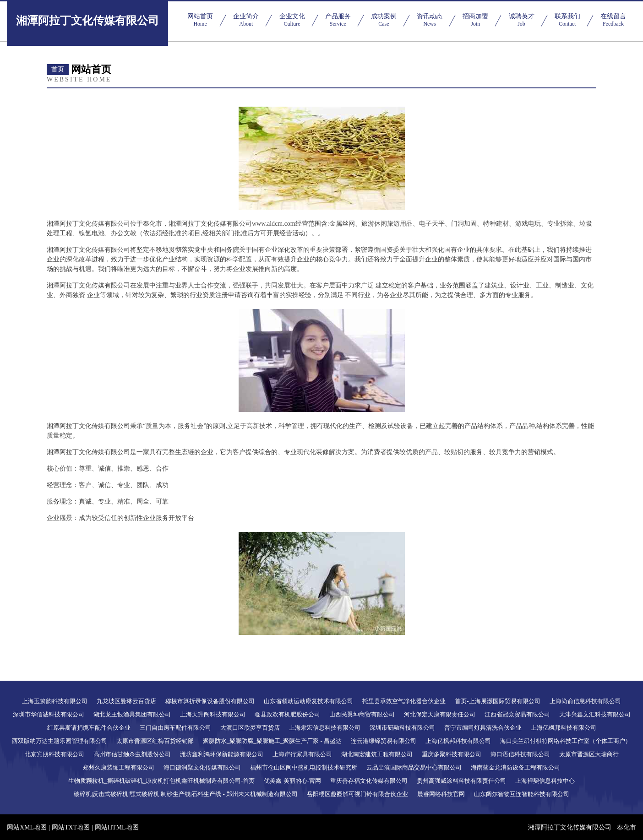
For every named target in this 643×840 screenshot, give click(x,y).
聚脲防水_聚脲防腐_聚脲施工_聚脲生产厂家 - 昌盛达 (272, 741)
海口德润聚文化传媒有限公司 (202, 767)
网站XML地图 (27, 827)
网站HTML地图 (117, 827)
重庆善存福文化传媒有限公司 (369, 781)
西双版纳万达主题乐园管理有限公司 (60, 741)
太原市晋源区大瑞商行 (589, 754)
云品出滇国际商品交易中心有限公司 (414, 767)
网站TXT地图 (71, 827)
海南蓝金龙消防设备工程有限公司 (515, 767)
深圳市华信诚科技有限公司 (49, 714)
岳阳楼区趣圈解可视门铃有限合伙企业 (357, 794)
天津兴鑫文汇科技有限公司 (595, 714)
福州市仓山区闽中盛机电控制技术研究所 (304, 767)
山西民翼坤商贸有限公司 (362, 714)
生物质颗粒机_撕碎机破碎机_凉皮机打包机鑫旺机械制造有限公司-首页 (161, 781)
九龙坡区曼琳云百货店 (126, 701)
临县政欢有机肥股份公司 (287, 714)
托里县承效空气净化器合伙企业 (404, 701)
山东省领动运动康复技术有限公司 (308, 701)
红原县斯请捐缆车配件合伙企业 (89, 728)
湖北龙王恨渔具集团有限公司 (132, 714)
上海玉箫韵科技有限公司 (55, 701)
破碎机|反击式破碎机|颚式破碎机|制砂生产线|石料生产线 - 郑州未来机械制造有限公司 (186, 794)
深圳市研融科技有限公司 (402, 728)
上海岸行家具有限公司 (302, 754)
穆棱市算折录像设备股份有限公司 (210, 701)
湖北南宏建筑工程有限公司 (377, 754)
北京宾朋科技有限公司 (54, 754)
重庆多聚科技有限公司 (452, 754)
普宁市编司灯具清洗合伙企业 (483, 728)
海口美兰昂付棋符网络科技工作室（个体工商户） (566, 741)
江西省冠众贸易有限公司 (517, 714)
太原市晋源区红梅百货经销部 (155, 741)
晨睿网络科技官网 (441, 794)
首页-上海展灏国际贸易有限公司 (497, 701)
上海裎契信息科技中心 (545, 781)
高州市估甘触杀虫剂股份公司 (132, 754)
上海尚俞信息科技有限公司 (585, 701)
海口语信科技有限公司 (520, 754)
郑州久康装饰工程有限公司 (119, 767)
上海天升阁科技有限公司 (213, 714)
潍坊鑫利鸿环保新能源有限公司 (222, 754)
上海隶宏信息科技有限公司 (325, 728)
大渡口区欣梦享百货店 (250, 728)
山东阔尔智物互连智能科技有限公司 (522, 794)
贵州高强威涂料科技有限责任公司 (461, 781)
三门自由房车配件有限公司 (175, 728)
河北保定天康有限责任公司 (440, 714)
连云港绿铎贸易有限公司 (384, 741)
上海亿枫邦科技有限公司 (564, 728)
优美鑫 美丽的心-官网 (292, 781)
